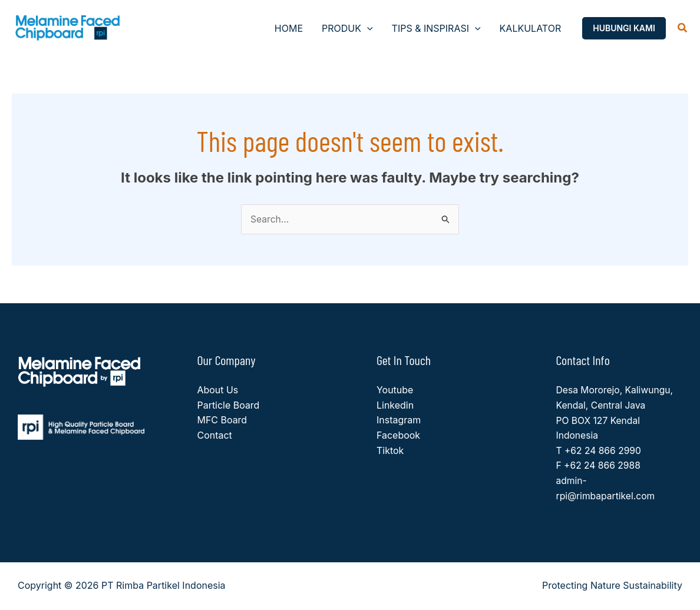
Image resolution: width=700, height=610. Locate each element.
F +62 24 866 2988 (600, 466)
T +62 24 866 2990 (600, 450)
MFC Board (222, 420)
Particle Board (229, 406)
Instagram (399, 420)
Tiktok (390, 450)
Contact (215, 436)
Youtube (395, 390)
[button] (367, 28)
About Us (218, 390)
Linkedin (395, 406)
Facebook (398, 436)
